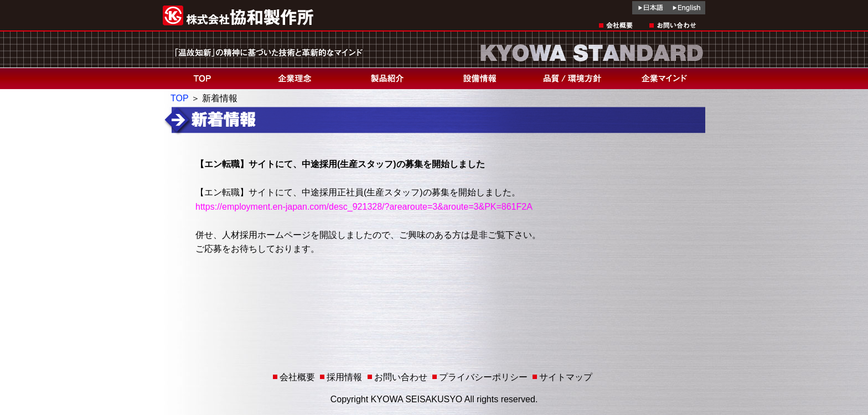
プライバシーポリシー (483, 377)
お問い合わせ (401, 377)
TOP (179, 98)
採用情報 (344, 377)
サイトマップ (566, 377)
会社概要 (297, 377)
